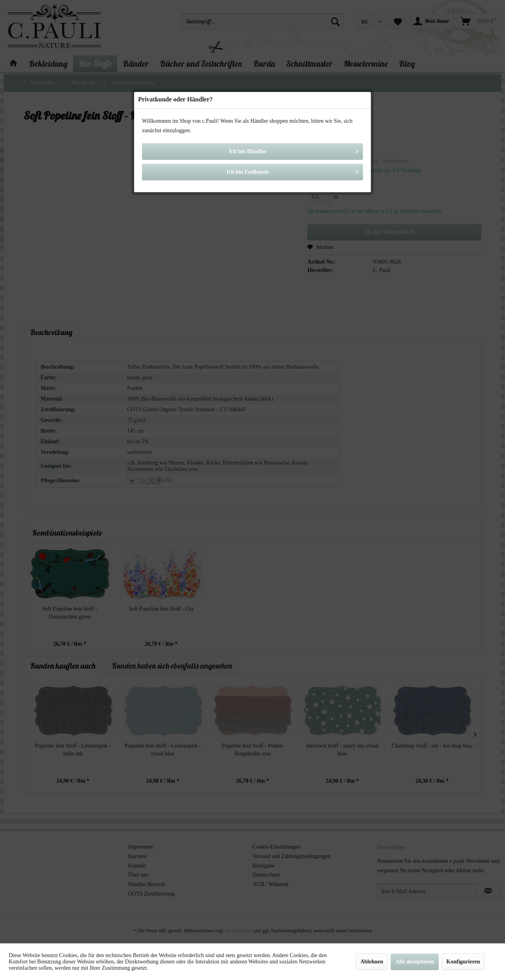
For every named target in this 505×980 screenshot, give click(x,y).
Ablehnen (372, 962)
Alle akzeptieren (414, 962)
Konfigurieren (463, 962)
